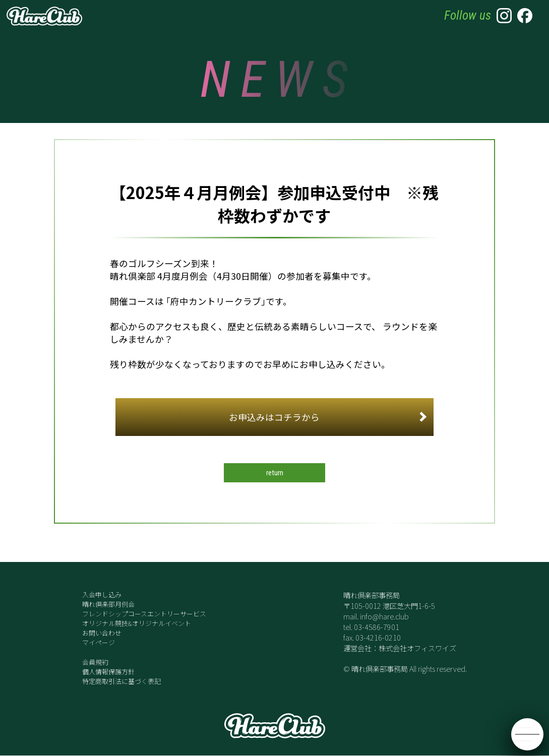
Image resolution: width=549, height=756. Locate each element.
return (274, 473)
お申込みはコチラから (328, 417)
